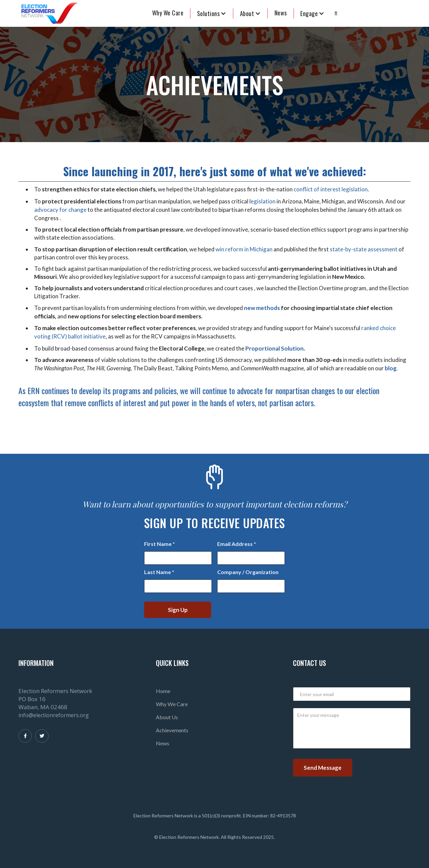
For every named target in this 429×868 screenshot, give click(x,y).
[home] (50, 13)
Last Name (159, 572)
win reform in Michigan (244, 249)
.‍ (391, 368)
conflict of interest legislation (331, 189)
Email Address (237, 544)
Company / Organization (248, 572)
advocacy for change (61, 210)
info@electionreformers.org (54, 715)
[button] (212, 13)
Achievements (172, 730)
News (163, 743)
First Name (160, 544)
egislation (263, 201)
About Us (167, 717)
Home (163, 691)
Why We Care (168, 13)
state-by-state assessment (364, 249)
